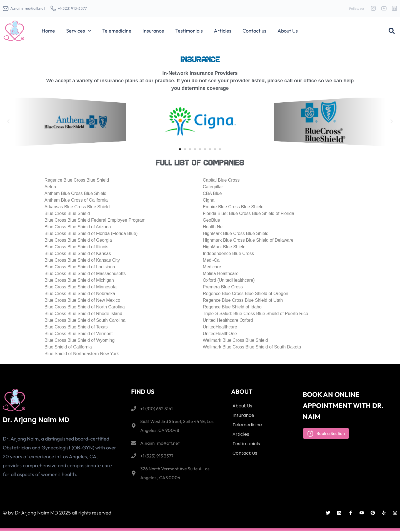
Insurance (153, 32)
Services (79, 32)
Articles (223, 32)
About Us (288, 32)
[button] (392, 32)
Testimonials (189, 32)
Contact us (254, 32)
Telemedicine (117, 32)
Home (48, 32)
